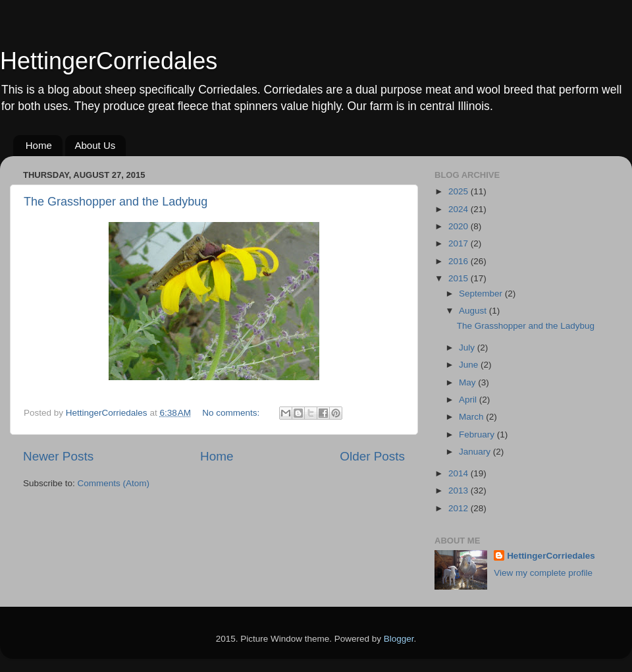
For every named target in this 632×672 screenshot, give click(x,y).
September (482, 294)
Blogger (399, 639)
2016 (460, 261)
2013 (460, 490)
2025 (460, 191)
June (470, 365)
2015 (460, 278)
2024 (460, 209)
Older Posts (372, 456)
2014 (460, 473)
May (468, 382)
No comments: (232, 413)
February (478, 434)
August (474, 311)
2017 (460, 243)
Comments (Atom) (114, 483)
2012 (460, 508)
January (476, 452)
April (469, 400)
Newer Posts (58, 456)
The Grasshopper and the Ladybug (116, 202)
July (468, 348)
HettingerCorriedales (109, 61)
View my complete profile (543, 573)
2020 (460, 226)
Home (39, 145)
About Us (95, 145)
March (472, 417)
